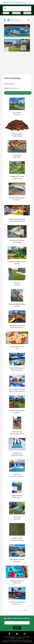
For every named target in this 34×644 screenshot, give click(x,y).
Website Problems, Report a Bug (21, 640)
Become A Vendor (24, 637)
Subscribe (7, 637)
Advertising (14, 637)
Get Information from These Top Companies (18, 93)
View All (17, 88)
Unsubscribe (6, 640)
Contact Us (14, 638)
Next (25, 610)
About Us (21, 638)
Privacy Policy (6, 642)
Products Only (16, 13)
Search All (6, 13)
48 (12, 88)
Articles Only (27, 13)
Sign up (17, 628)
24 (9, 88)
